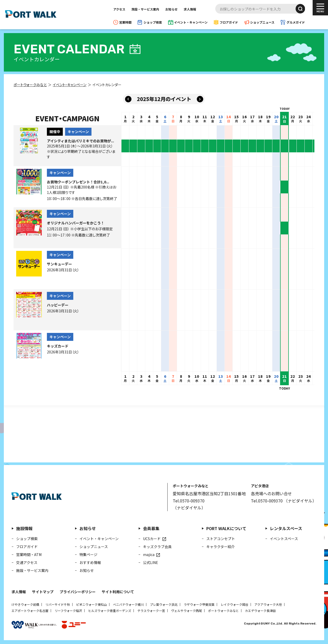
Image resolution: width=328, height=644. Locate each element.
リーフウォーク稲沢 (68, 611)
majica (149, 554)
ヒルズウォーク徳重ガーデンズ (110, 611)
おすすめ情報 (90, 562)
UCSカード (152, 539)
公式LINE (151, 562)
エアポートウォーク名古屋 (30, 611)
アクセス (119, 9)
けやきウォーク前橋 (25, 604)
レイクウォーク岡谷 (234, 604)
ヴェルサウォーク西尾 (187, 611)
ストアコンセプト (221, 539)
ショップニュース (262, 22)
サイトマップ (43, 592)
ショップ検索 (153, 22)
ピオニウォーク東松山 (91, 604)
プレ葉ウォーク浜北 (164, 604)
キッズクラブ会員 (157, 547)
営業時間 (125, 22)
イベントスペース (284, 539)
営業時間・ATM (29, 554)
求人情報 (190, 9)
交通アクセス (27, 562)
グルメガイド (296, 22)
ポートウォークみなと (223, 611)
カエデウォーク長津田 (260, 611)
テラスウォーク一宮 (151, 611)
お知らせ (171, 9)
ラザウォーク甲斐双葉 (199, 604)
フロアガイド (229, 22)
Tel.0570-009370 (189, 501)
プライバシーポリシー (78, 592)
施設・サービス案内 (145, 9)
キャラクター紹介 (221, 547)
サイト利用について (118, 592)
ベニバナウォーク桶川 (128, 604)
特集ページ (88, 554)
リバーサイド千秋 (58, 604)
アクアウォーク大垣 (268, 604)
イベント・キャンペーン (191, 22)
